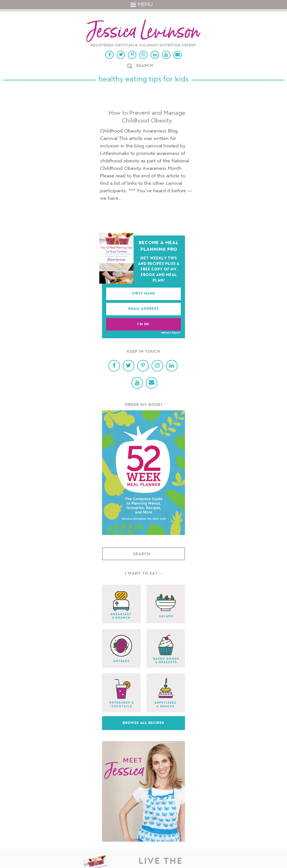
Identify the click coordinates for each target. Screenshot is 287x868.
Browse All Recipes (143, 723)
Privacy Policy (171, 333)
